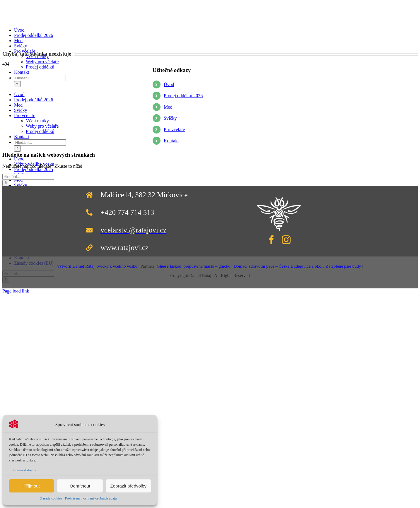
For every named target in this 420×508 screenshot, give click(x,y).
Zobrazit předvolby (128, 486)
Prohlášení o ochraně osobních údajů (91, 498)
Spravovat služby (24, 470)
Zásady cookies (51, 498)
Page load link (16, 291)
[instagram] (286, 240)
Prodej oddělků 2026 (183, 96)
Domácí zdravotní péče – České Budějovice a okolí (279, 266)
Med (168, 107)
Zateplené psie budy (343, 266)
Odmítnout (80, 486)
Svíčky (170, 118)
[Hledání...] (40, 78)
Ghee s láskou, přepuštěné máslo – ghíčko (194, 266)
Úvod (169, 84)
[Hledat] (17, 84)
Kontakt (171, 141)
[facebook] (272, 240)
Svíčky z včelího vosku (117, 266)
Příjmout (32, 486)
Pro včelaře (174, 130)
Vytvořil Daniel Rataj (76, 266)
